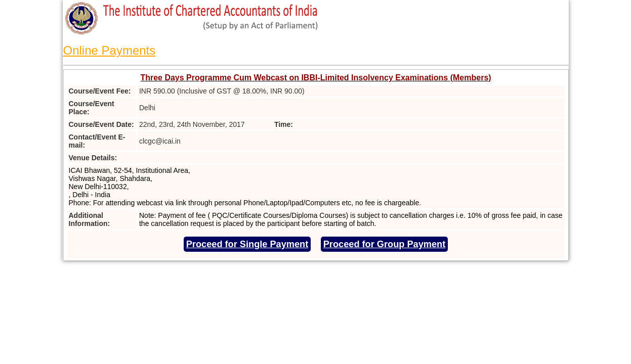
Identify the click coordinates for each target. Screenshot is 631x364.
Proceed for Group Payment (385, 244)
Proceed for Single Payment (247, 244)
